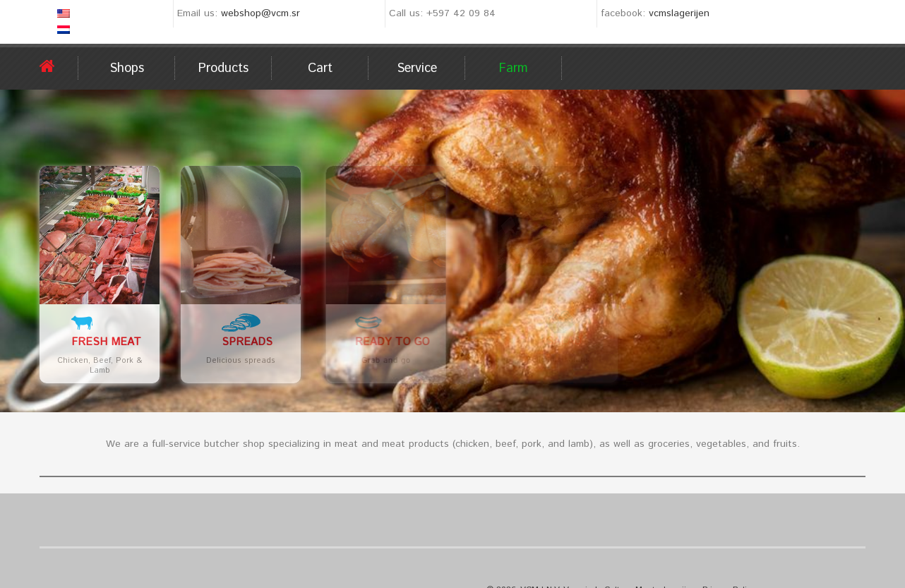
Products (223, 68)
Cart (320, 68)
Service (417, 68)
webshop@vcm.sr (260, 13)
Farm (514, 68)
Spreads (255, 342)
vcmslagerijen (679, 13)
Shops (127, 68)
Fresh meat (106, 342)
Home (59, 66)
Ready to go (445, 342)
